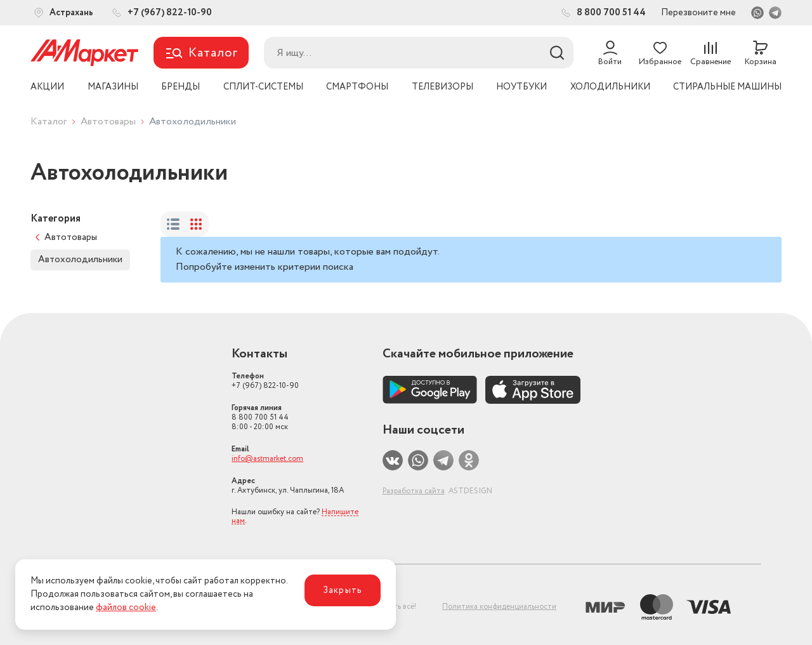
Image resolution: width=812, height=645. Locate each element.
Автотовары (108, 122)
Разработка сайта (414, 491)
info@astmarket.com (267, 459)
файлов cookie (126, 608)
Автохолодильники (80, 260)
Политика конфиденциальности (499, 607)
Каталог (49, 122)
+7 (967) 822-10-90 (265, 381)
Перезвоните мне (698, 13)
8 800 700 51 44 (260, 417)
